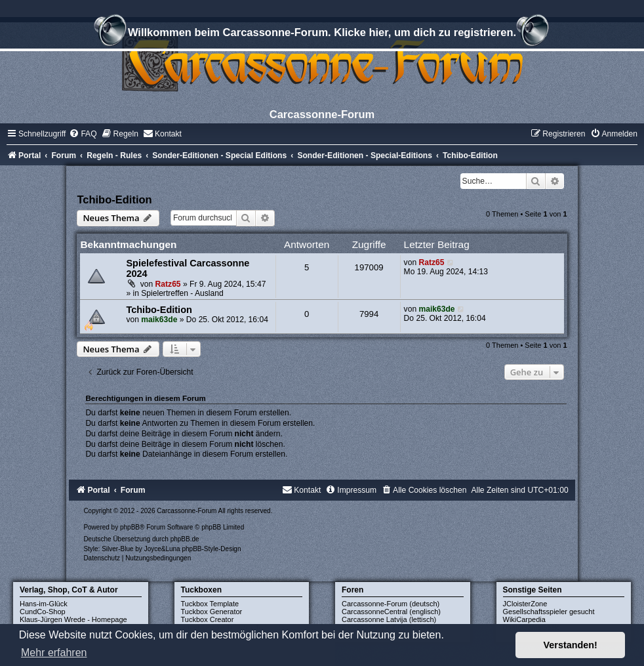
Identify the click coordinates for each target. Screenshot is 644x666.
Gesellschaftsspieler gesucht (549, 612)
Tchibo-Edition (114, 199)
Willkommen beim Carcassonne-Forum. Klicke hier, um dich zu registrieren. (322, 34)
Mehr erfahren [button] (54, 653)
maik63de (159, 320)
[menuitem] (83, 134)
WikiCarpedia (524, 619)
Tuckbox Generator (212, 612)
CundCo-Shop (43, 612)
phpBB (130, 527)
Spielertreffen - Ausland (182, 293)
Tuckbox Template (210, 604)
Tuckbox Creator (208, 619)
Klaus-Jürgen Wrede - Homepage (73, 619)
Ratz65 (168, 284)
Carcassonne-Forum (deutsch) (391, 604)
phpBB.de (185, 539)
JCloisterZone (525, 604)
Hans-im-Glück (44, 604)
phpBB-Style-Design (211, 549)
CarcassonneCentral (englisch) (391, 612)
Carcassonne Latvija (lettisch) (389, 619)
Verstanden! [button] (571, 645)
